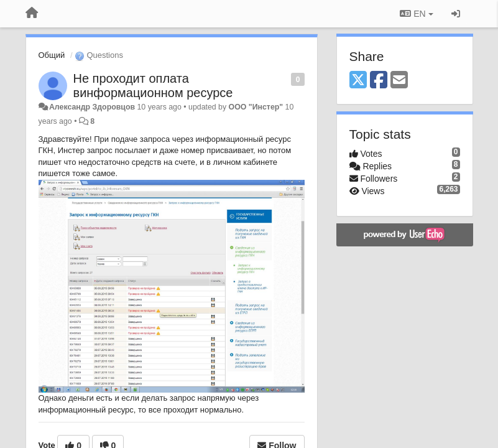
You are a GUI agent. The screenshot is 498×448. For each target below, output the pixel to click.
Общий (52, 55)
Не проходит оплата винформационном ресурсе (153, 86)
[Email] (399, 81)
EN (416, 14)
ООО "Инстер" (256, 107)
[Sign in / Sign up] (456, 14)
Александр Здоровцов (92, 107)
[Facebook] (379, 81)
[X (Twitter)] (358, 81)
